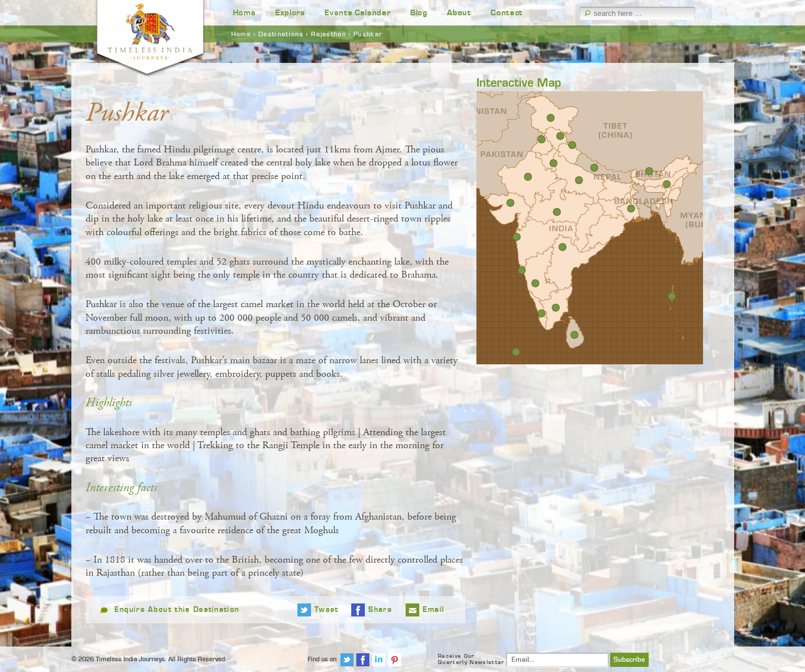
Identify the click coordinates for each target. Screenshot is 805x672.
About (459, 13)
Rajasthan (329, 34)
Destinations (281, 34)
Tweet (327, 610)
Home (244, 13)
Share (380, 610)
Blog (419, 13)
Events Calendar (357, 13)
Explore (290, 13)
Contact (507, 13)
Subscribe (629, 660)
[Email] (557, 660)
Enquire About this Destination (177, 610)
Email (434, 610)
